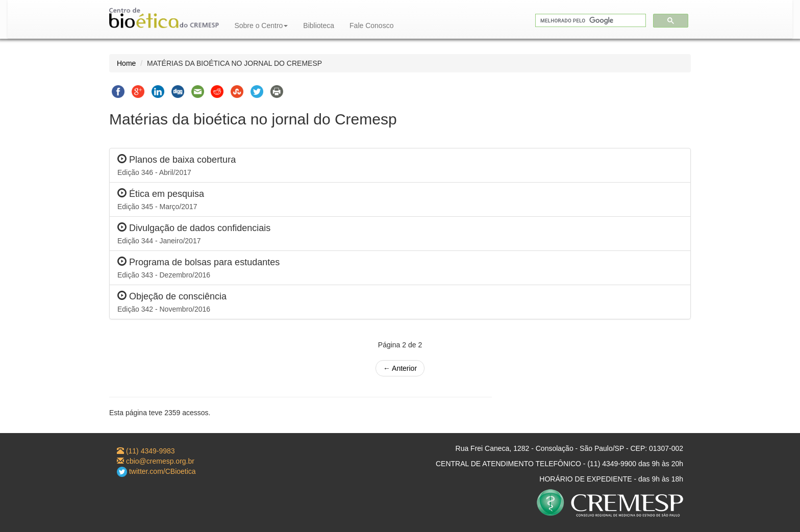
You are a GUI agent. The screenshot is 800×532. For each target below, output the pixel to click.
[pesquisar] (590, 21)
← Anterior (400, 368)
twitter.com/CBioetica (156, 471)
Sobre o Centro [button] (261, 26)
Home (126, 63)
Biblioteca (319, 26)
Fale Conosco (371, 26)
